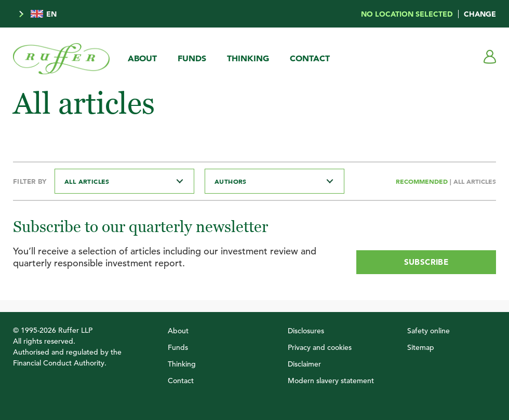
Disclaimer (304, 364)
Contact (310, 58)
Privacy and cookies (320, 347)
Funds (192, 58)
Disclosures (306, 331)
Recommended (423, 181)
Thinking (248, 58)
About (142, 58)
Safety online (428, 331)
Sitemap (421, 347)
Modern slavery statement (331, 381)
